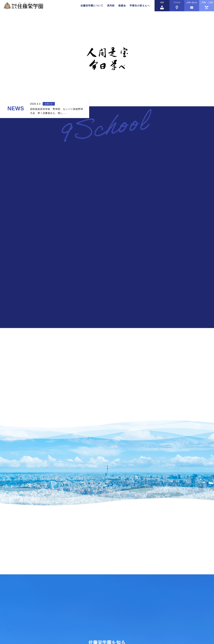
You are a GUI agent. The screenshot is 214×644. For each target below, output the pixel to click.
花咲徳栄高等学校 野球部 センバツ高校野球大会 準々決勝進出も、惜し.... (57, 111)
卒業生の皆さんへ (140, 6)
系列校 (111, 6)
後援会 (122, 6)
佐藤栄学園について (92, 6)
